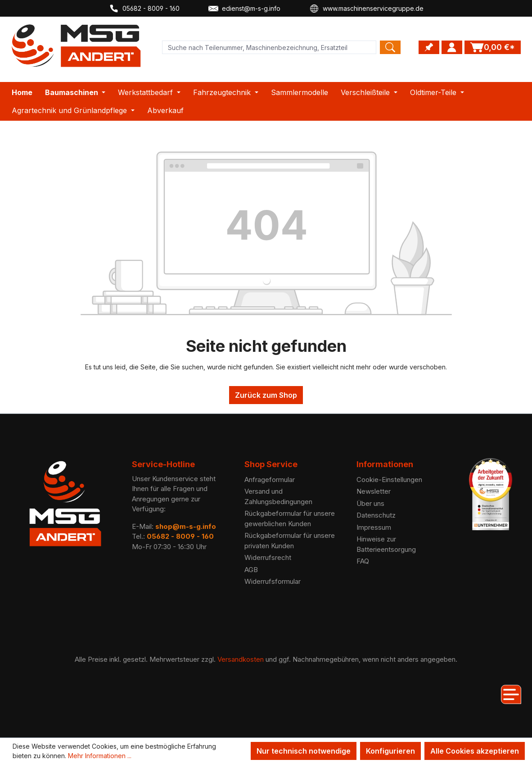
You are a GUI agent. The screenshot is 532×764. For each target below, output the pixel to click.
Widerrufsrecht (268, 557)
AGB (251, 570)
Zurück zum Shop (266, 395)
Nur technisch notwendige (304, 751)
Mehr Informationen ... (100, 756)
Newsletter (374, 491)
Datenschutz (376, 515)
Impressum (374, 527)
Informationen (385, 464)
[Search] (390, 47)
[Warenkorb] (493, 47)
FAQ (363, 561)
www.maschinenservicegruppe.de (366, 9)
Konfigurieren (390, 751)
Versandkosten (241, 659)
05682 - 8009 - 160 (144, 9)
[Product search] (269, 47)
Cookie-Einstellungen (389, 480)
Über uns (370, 503)
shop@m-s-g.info (186, 526)
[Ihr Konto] (452, 47)
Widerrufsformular (273, 581)
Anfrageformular (270, 480)
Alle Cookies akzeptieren (475, 751)
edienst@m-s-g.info (244, 9)
